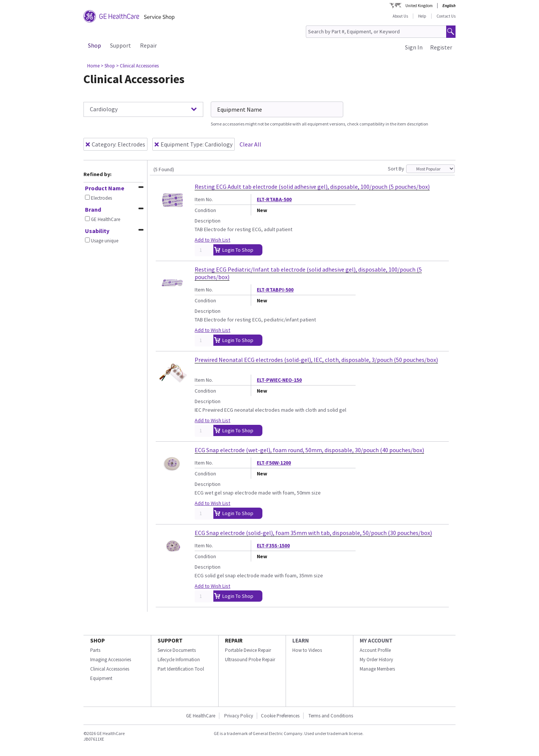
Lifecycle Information (179, 660)
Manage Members (377, 669)
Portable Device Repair (248, 650)
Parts (95, 650)
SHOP (98, 640)
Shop (95, 45)
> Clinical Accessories (137, 66)
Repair (148, 45)
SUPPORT (170, 640)
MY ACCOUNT (376, 640)
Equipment (101, 678)
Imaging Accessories (111, 660)
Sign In (414, 47)
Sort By (396, 169)
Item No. (204, 199)
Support (121, 45)
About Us (400, 16)
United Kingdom (419, 6)
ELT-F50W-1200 (274, 463)
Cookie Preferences (280, 716)
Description (208, 221)
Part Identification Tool (181, 669)
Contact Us (446, 16)
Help (422, 16)
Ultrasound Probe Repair (250, 660)
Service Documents (177, 650)
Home (93, 66)
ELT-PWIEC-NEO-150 (279, 380)
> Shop (108, 66)
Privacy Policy (238, 716)
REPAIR (234, 640)
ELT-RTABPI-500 (275, 290)
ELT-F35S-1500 (273, 545)
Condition (205, 210)
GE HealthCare (201, 716)
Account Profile (375, 650)
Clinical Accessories (110, 669)
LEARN (301, 640)
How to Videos (307, 650)
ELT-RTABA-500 (274, 199)
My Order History (376, 660)
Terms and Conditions (331, 716)
